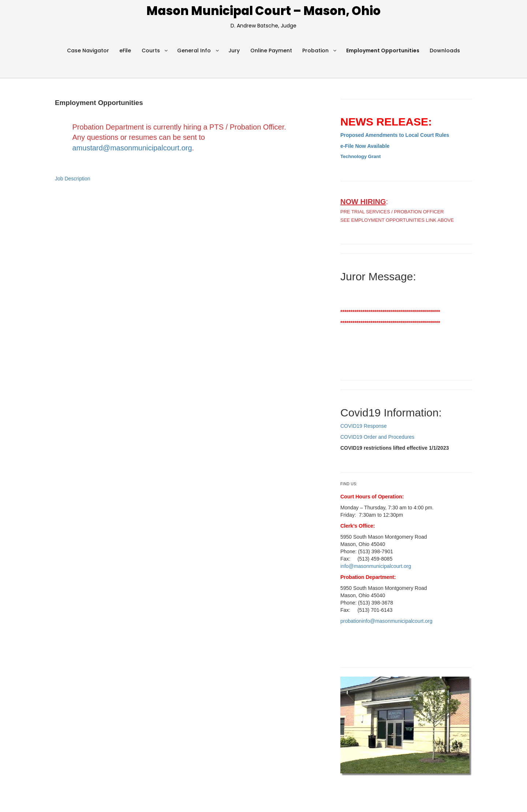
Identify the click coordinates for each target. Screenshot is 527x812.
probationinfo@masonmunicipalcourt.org (386, 621)
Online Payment (271, 50)
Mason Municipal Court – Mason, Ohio (263, 11)
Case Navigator (88, 50)
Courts (151, 50)
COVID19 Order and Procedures (377, 437)
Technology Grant (360, 156)
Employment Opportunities (383, 50)
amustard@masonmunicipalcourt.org (132, 148)
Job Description (73, 179)
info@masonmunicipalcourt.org (376, 566)
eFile (125, 50)
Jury (234, 50)
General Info (194, 50)
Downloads (445, 50)
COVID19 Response (364, 426)
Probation (315, 50)
